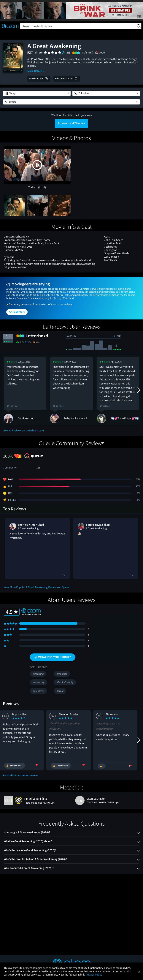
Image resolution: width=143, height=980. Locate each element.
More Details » (36, 71)
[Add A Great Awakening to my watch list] (67, 79)
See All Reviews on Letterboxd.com (24, 430)
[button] (37, 93)
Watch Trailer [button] (38, 79)
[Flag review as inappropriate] (40, 766)
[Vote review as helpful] (18, 766)
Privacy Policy (94, 975)
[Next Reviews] (138, 390)
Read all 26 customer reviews (20, 775)
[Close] (139, 972)
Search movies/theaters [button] (82, 26)
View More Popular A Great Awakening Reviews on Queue (36, 587)
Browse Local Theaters (71, 123)
